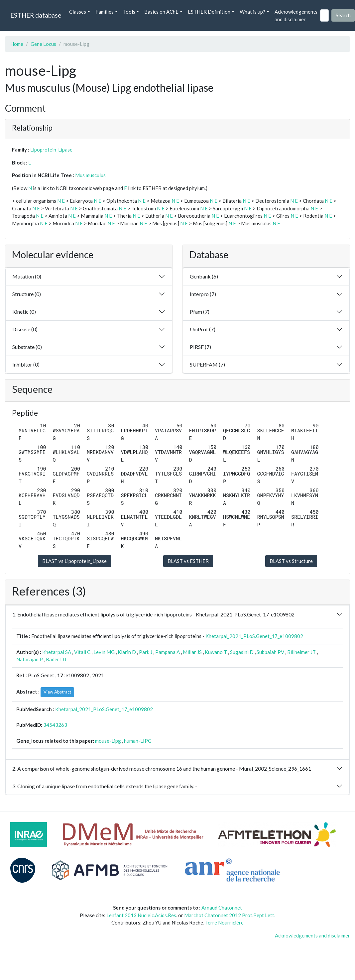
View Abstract (57, 692)
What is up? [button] (252, 12)
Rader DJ (56, 659)
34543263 (55, 725)
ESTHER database (36, 15)
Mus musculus (90, 175)
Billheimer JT (301, 652)
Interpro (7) (203, 294)
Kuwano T (216, 652)
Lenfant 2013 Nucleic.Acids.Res (141, 915)
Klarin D (127, 652)
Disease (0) (25, 329)
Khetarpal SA (57, 652)
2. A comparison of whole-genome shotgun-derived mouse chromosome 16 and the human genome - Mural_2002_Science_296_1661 (162, 768)
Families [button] (105, 12)
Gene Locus (43, 44)
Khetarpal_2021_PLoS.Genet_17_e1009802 (254, 636)
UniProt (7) (203, 329)
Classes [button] (78, 12)
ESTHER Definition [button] (209, 12)
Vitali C (82, 652)
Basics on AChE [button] (161, 12)
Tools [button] (129, 12)
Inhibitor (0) (26, 364)
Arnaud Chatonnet (222, 908)
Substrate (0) (27, 347)
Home (17, 44)
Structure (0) (27, 294)
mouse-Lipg (108, 741)
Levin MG (104, 652)
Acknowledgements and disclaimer (296, 15)
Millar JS (192, 652)
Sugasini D (242, 652)
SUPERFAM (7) (207, 364)
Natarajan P (30, 659)
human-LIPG (138, 741)
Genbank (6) (204, 276)
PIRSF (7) (200, 347)
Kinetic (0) (24, 312)
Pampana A (168, 652)
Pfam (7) (200, 312)
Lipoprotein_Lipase (51, 150)
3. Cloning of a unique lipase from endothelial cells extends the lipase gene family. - (105, 786)
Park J (146, 652)
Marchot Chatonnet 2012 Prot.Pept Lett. (230, 915)
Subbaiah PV (270, 652)
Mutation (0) (27, 276)
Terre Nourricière (224, 923)
